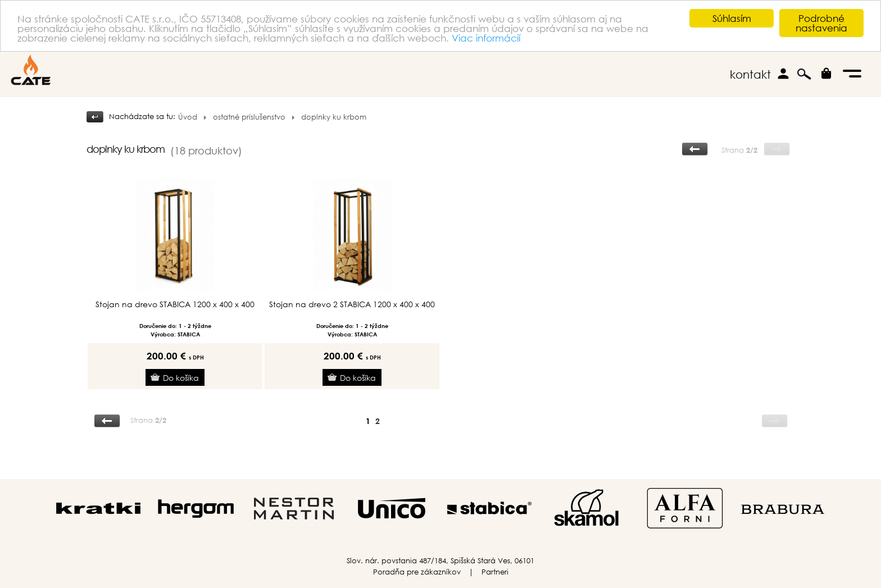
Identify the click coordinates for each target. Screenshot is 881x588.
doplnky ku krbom (334, 117)
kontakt (750, 74)
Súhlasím (732, 18)
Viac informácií (486, 38)
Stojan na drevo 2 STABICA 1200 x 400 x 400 (352, 304)
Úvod (188, 117)
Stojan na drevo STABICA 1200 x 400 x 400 (175, 304)
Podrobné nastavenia (821, 23)
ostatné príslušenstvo (249, 117)
